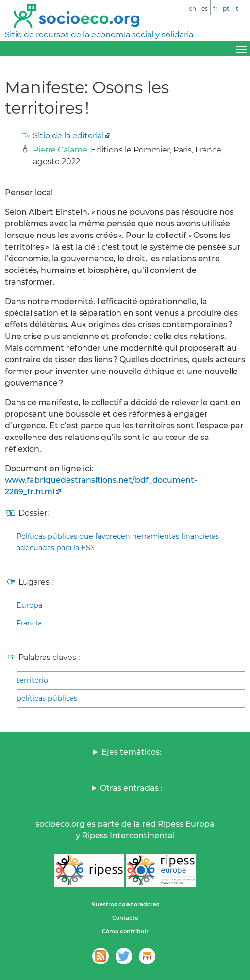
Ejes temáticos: (132, 752)
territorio (32, 680)
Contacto (125, 918)
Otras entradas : (131, 788)
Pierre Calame (60, 150)
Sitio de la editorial (68, 136)
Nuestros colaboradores (125, 904)
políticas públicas (47, 698)
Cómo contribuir (125, 931)
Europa (29, 605)
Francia (29, 623)
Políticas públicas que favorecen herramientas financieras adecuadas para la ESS (118, 542)
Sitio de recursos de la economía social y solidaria (99, 35)
